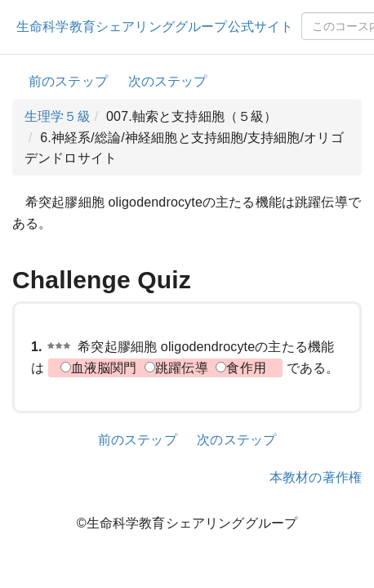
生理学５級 (58, 116)
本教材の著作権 (316, 477)
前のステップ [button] (68, 81)
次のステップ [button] (168, 81)
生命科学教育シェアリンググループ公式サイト (155, 27)
